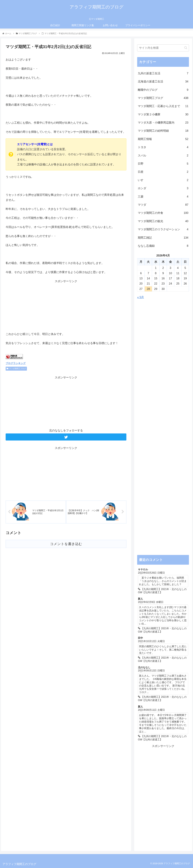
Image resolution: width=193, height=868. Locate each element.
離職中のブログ (163, 90)
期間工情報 (163, 139)
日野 (163, 164)
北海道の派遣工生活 (163, 82)
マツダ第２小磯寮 (163, 114)
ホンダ (163, 188)
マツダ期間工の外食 (163, 213)
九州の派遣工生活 (163, 73)
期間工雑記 (163, 238)
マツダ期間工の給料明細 (163, 131)
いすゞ (163, 180)
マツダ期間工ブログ (16, 369)
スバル (163, 156)
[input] (163, 48)
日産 (163, 172)
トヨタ (163, 147)
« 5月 (141, 297)
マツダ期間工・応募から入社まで (163, 106)
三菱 (163, 197)
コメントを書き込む (66, 544)
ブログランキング (16, 363)
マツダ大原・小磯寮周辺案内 (163, 123)
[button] (186, 48)
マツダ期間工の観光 (163, 221)
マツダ (163, 205)
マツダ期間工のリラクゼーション (163, 229)
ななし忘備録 (163, 246)
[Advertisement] (66, 306)
